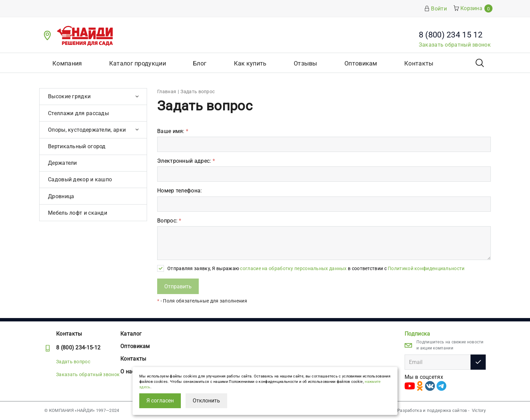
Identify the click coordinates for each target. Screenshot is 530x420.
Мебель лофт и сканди (78, 213)
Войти (436, 9)
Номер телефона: (180, 191)
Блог (200, 63)
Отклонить (206, 401)
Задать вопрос (73, 362)
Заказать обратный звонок (455, 45)
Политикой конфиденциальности (426, 268)
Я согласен (160, 401)
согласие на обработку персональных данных (293, 268)
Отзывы (306, 63)
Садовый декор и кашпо (80, 179)
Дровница (61, 196)
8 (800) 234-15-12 (78, 348)
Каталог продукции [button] (138, 63)
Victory (479, 410)
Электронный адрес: (186, 161)
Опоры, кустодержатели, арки (87, 130)
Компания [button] (67, 63)
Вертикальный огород (77, 146)
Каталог (131, 334)
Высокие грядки (69, 96)
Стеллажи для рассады (78, 113)
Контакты (419, 63)
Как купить (250, 63)
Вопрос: (169, 221)
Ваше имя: (173, 131)
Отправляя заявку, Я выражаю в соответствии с (316, 268)
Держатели (63, 163)
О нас (128, 372)
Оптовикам (361, 63)
